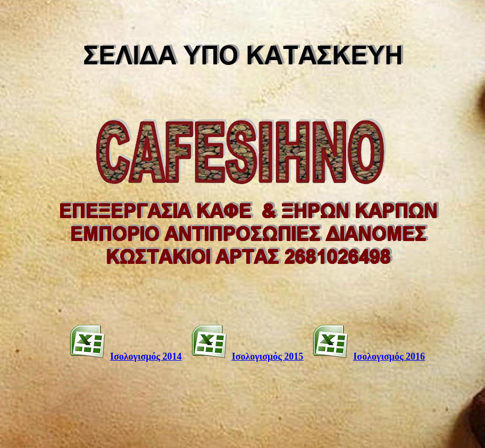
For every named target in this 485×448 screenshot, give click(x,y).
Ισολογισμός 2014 (146, 356)
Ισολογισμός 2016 (389, 356)
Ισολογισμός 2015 (268, 356)
